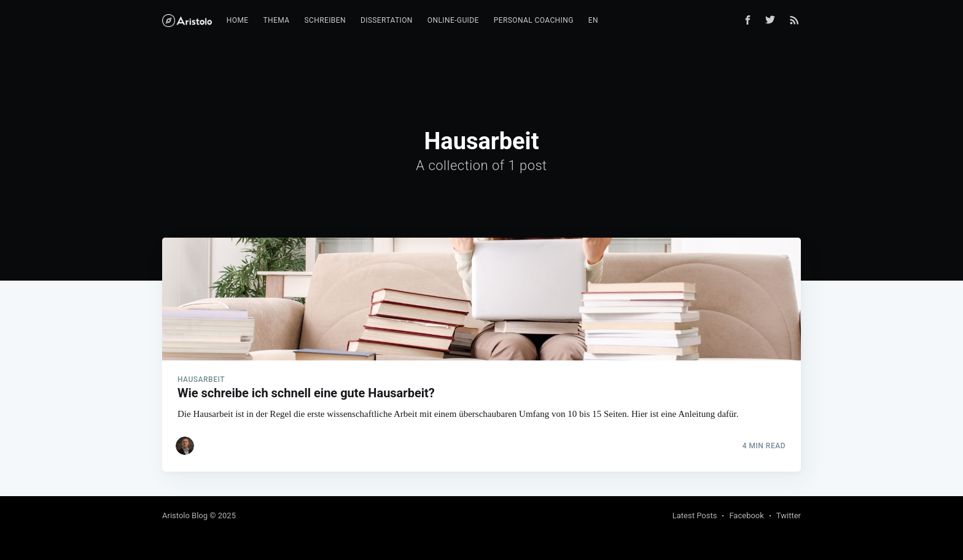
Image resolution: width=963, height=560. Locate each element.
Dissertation (387, 20)
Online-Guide (453, 20)
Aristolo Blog (185, 515)
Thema (276, 20)
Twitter (789, 515)
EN (593, 20)
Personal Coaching (534, 20)
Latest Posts (695, 515)
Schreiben (325, 20)
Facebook (746, 515)
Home (238, 20)
